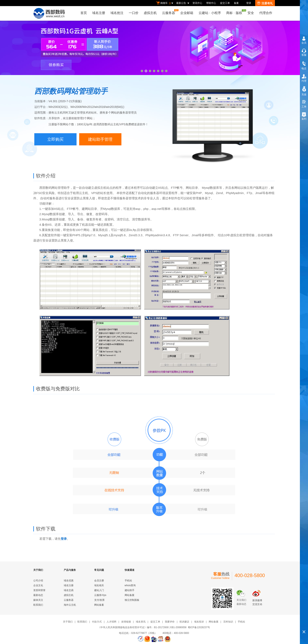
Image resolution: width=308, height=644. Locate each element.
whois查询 (130, 585)
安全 (251, 13)
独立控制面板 (132, 600)
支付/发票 (99, 600)
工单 (304, 107)
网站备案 (99, 605)
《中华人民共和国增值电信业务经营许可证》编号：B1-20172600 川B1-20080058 (142, 627)
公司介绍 (38, 581)
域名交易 (69, 590)
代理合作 (266, 13)
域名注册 (99, 13)
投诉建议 (184, 622)
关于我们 (68, 622)
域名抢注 (117, 13)
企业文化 (38, 585)
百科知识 (228, 622)
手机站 (128, 581)
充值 (304, 94)
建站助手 (130, 590)
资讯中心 (197, 3)
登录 (249, 3)
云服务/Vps (100, 595)
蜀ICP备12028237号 (199, 627)
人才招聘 (111, 622)
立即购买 (55, 139)
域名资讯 (141, 622)
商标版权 (235, 12)
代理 (304, 81)
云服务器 (170, 12)
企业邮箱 (187, 13)
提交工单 (225, 3)
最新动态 (38, 595)
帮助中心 (211, 3)
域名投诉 (199, 622)
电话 (304, 69)
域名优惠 (69, 581)
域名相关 (99, 585)
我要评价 (170, 622)
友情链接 (126, 622)
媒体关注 (38, 600)
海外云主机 (70, 605)
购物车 (165, 3)
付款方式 (97, 622)
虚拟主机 (150, 13)
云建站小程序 (210, 13)
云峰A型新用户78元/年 (154, 48)
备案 (236, 3)
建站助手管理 (100, 139)
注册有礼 (265, 3)
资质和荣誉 (39, 590)
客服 (304, 55)
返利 (304, 119)
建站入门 (99, 590)
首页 (84, 13)
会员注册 (99, 581)
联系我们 (38, 605)
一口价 (134, 13)
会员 (304, 43)
